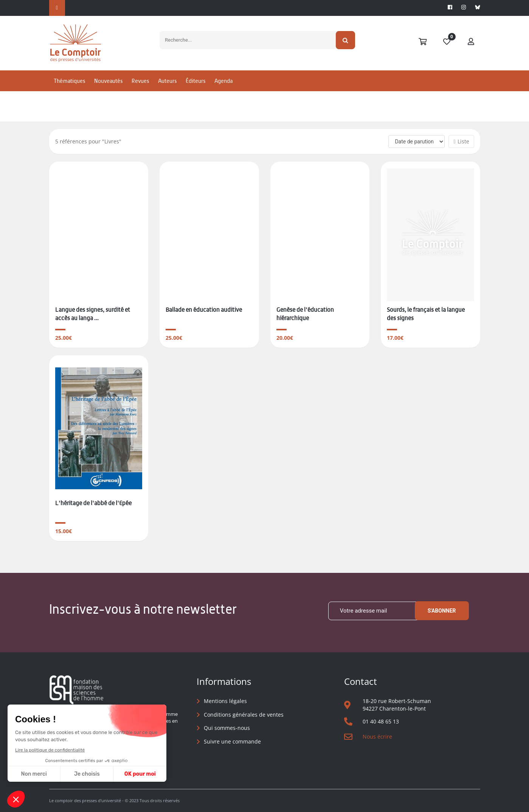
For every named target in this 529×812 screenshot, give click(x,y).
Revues (140, 81)
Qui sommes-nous (227, 728)
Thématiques (69, 81)
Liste (461, 141)
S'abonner (442, 611)
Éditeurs (195, 81)
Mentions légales (225, 701)
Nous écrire (377, 737)
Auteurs (167, 81)
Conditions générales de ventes (244, 715)
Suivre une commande (232, 741)
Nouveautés (108, 81)
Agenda (223, 81)
